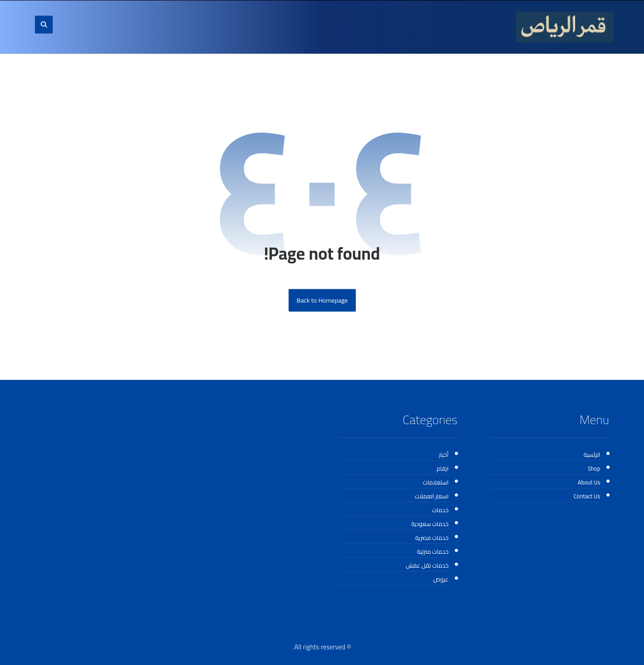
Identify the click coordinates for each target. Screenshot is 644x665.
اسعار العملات (432, 496)
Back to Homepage (322, 301)
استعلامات (436, 482)
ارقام (443, 468)
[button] (44, 25)
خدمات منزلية (433, 551)
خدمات (440, 510)
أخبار (444, 455)
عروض (441, 579)
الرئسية (592, 455)
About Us (589, 482)
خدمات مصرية (432, 538)
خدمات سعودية (430, 524)
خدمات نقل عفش (427, 565)
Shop (594, 468)
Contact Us (587, 496)
